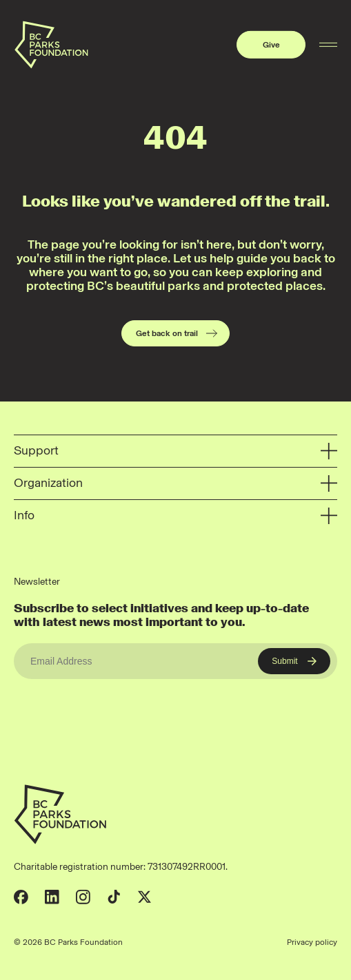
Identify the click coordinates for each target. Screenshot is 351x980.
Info (175, 516)
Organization (175, 484)
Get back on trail (177, 333)
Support (175, 451)
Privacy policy (312, 942)
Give (271, 45)
